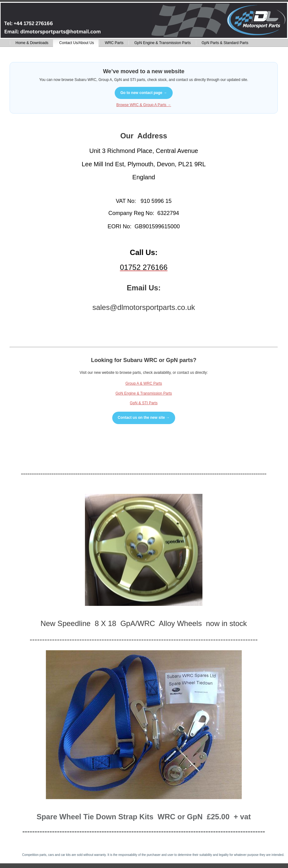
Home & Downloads (32, 43)
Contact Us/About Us (77, 43)
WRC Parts (114, 43)
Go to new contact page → (144, 93)
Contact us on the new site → (144, 418)
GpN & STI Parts (144, 403)
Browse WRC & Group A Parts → (144, 105)
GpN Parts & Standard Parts (225, 43)
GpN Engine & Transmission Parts (162, 43)
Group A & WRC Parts (144, 383)
